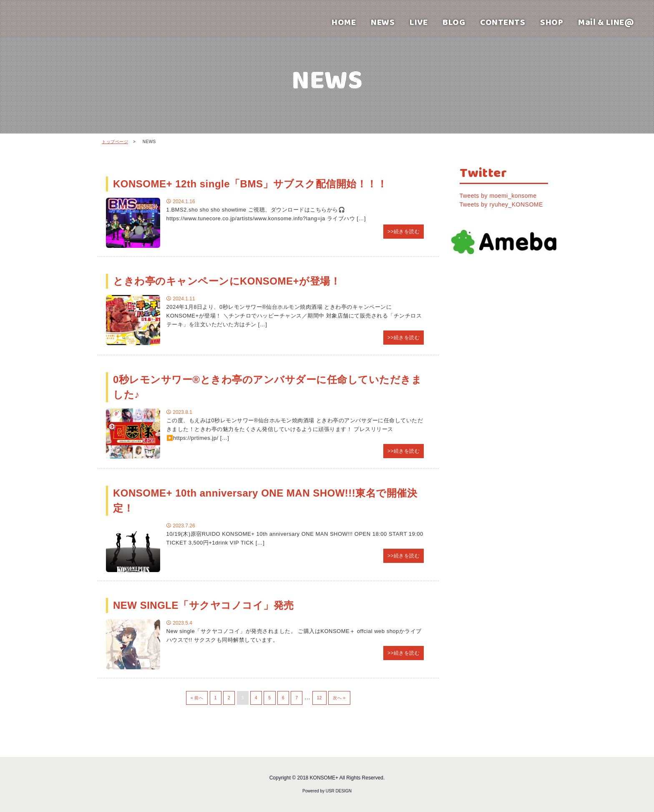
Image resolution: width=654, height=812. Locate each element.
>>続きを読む (404, 232)
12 (319, 698)
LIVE (419, 22)
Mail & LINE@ (606, 22)
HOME (344, 22)
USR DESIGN (339, 791)
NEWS (383, 22)
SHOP (552, 22)
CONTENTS (503, 22)
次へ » (339, 698)
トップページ (115, 142)
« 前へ (197, 698)
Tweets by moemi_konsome (498, 196)
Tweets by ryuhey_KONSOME (501, 204)
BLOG (454, 22)
